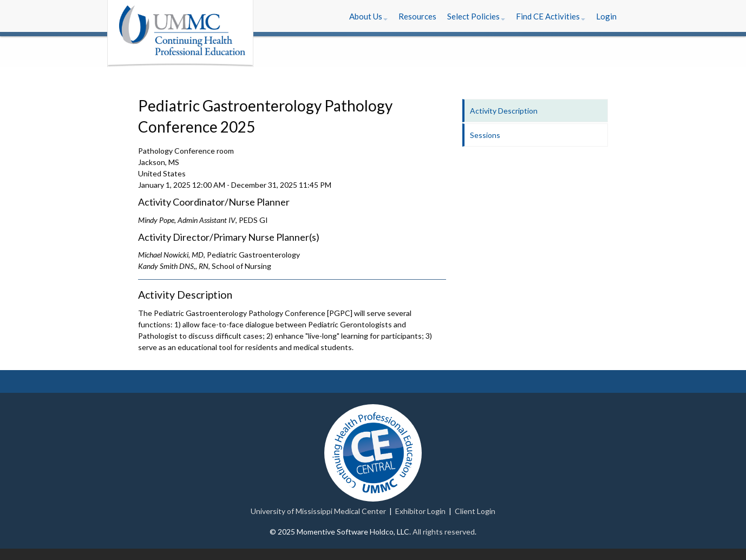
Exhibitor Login (420, 511)
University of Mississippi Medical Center (318, 511)
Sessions (485, 135)
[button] (368, 16)
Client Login (475, 511)
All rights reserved (444, 532)
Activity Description (504, 111)
